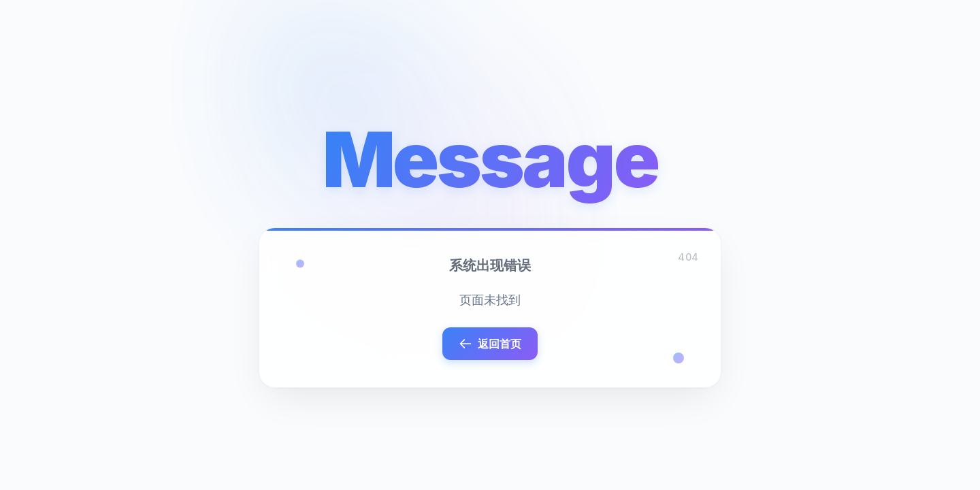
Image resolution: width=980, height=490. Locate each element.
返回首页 (490, 344)
